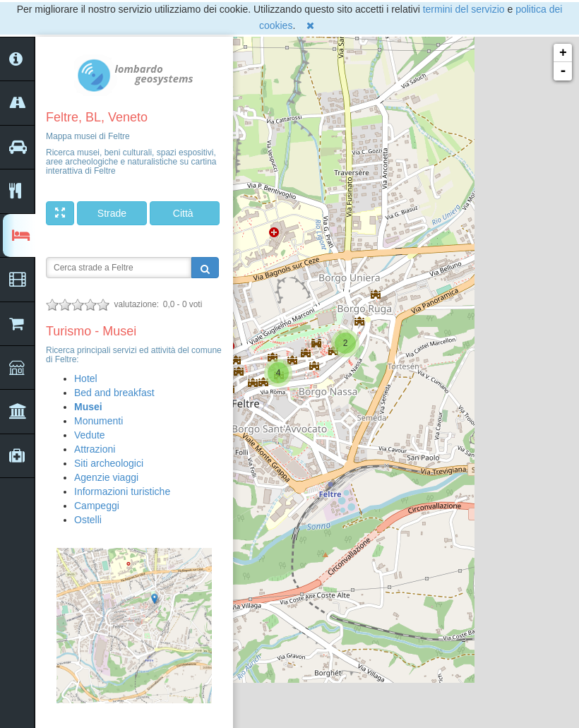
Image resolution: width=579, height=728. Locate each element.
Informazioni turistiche (122, 491)
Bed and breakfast (114, 393)
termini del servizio (464, 9)
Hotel (86, 378)
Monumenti (99, 421)
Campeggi (97, 506)
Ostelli (88, 520)
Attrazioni (95, 449)
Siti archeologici (109, 463)
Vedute (90, 435)
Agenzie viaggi (106, 477)
